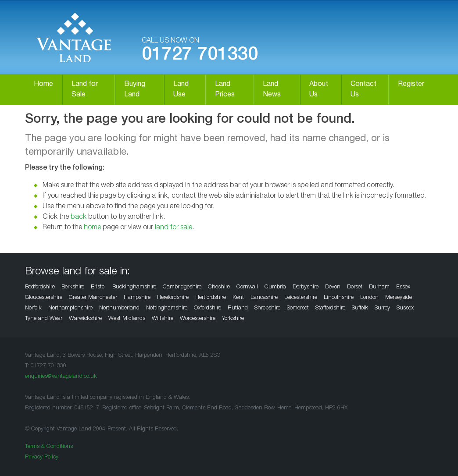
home (92, 228)
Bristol (98, 287)
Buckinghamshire (134, 287)
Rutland (238, 308)
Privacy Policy (42, 457)
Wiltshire (163, 319)
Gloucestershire (44, 298)
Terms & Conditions (49, 447)
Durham (379, 287)
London (369, 298)
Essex (403, 287)
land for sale (174, 228)
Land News (272, 90)
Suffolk (360, 308)
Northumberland (119, 308)
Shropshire (267, 308)
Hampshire (137, 298)
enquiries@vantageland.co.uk (61, 377)
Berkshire (73, 287)
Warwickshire (85, 319)
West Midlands (127, 319)
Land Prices (225, 90)
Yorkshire (233, 319)
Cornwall (247, 287)
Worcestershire (198, 319)
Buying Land (135, 90)
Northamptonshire (70, 308)
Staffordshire (330, 308)
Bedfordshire (40, 287)
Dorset (355, 287)
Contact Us (363, 90)
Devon (333, 287)
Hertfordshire (211, 298)
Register (411, 85)
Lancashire (264, 298)
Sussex (405, 308)
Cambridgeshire (182, 287)
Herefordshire (173, 298)
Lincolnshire (339, 298)
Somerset (298, 308)
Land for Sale (85, 90)
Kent (238, 298)
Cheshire (219, 287)
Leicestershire (301, 298)
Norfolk (33, 308)
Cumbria (275, 287)
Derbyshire (306, 287)
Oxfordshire (208, 308)
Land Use (181, 90)
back (79, 217)
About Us (319, 90)
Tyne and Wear (44, 319)
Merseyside (399, 298)
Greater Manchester (93, 298)
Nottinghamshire (167, 308)
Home (43, 85)
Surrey (382, 308)
